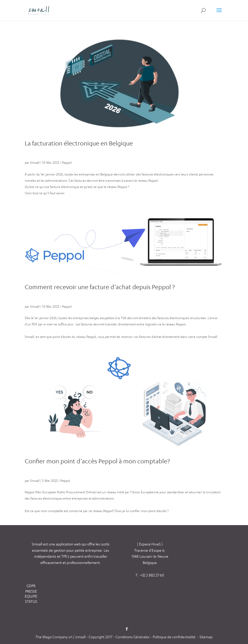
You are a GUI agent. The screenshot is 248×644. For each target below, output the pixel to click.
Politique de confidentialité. (175, 637)
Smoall (35, 163)
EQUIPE (31, 596)
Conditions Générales (133, 637)
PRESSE (31, 591)
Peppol (67, 163)
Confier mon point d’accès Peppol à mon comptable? (97, 461)
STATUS (31, 601)
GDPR (31, 586)
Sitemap (206, 637)
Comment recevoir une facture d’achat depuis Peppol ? (100, 287)
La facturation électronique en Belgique (79, 143)
